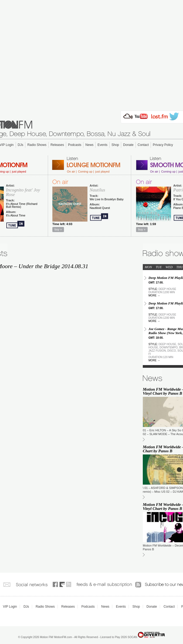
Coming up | (86, 172)
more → (154, 295)
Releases (57, 145)
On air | (72, 172)
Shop (115, 145)
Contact (143, 145)
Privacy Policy (163, 145)
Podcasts (75, 145)
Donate (128, 145)
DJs (21, 145)
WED (169, 267)
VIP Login (10, 607)
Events (102, 145)
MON (148, 267)
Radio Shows (37, 145)
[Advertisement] (92, 54)
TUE (159, 267)
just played (19, 172)
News (89, 145)
